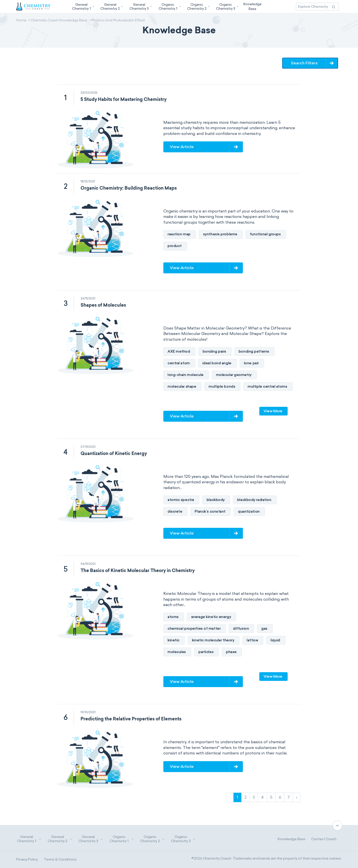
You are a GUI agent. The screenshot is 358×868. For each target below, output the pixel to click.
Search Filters (304, 63)
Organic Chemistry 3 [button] (183, 839)
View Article (182, 147)
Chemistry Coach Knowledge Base (59, 21)
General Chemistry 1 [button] (29, 839)
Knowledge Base (291, 839)
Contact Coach (324, 839)
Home (21, 21)
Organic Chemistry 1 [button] (122, 839)
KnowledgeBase (252, 6)
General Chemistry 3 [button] (91, 839)
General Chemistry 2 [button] (60, 839)
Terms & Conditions (60, 859)
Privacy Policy (27, 859)
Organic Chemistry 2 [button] (152, 839)
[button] (83, 7)
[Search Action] (334, 7)
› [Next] (297, 797)
